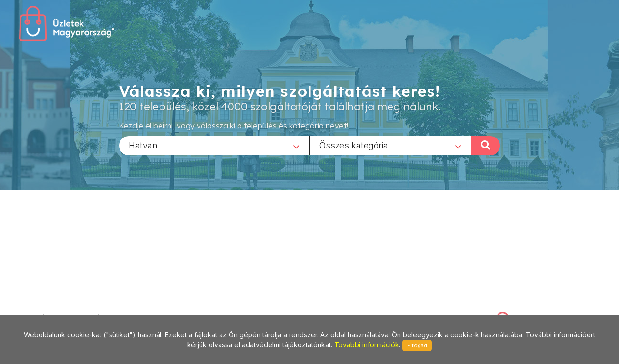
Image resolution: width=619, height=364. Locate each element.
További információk (367, 345)
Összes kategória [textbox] (354, 145)
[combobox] (214, 145)
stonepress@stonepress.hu (62, 307)
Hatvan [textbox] (143, 145)
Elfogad (417, 345)
